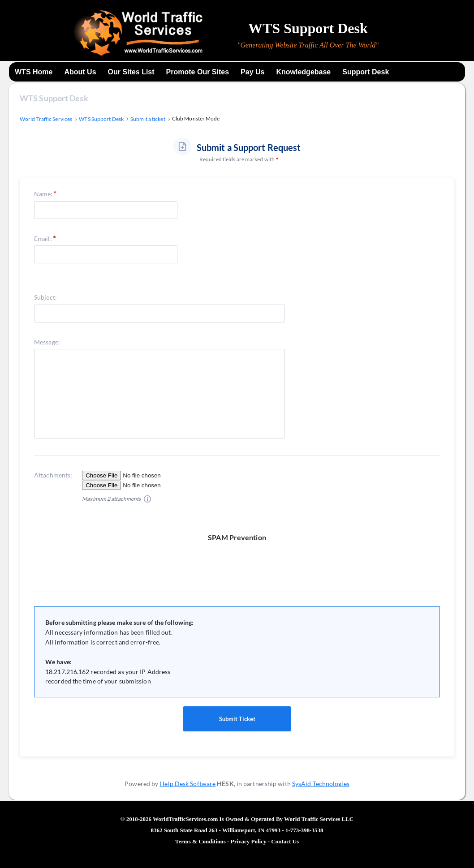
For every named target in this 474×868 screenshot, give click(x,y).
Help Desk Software (187, 784)
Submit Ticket (237, 719)
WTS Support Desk (54, 98)
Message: (47, 342)
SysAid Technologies (321, 784)
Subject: (45, 297)
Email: (43, 238)
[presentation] (241, 560)
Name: (43, 194)
